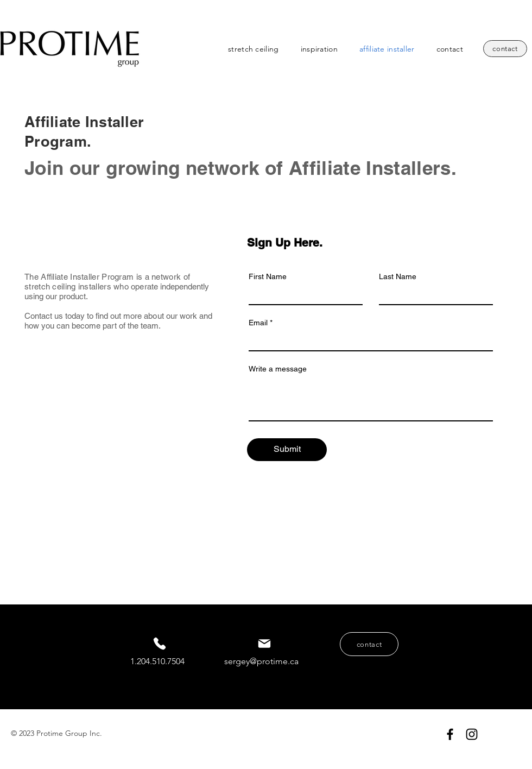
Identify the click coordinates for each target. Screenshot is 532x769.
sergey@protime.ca (261, 661)
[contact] (505, 49)
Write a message (278, 369)
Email (258, 323)
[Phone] (160, 644)
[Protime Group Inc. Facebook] (450, 734)
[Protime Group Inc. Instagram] (472, 734)
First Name (268, 276)
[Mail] (264, 644)
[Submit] (287, 450)
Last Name (398, 276)
